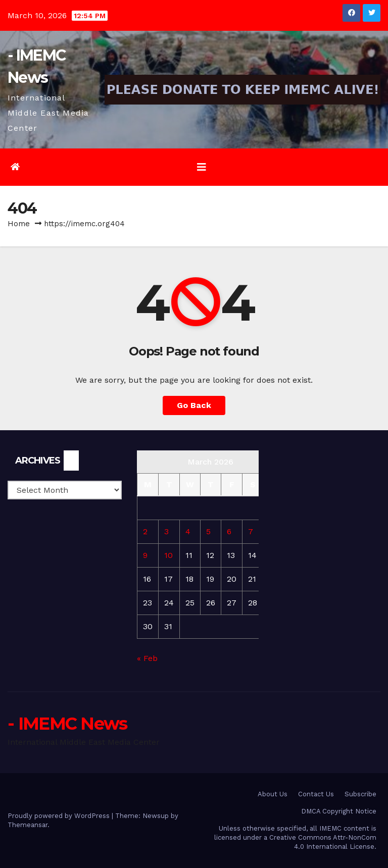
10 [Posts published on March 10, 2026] (168, 555)
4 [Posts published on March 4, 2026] (188, 531)
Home (19, 224)
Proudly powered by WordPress (60, 816)
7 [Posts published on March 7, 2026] (251, 531)
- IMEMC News (67, 724)
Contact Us (316, 794)
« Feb (147, 658)
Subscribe (360, 794)
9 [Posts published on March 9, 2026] (145, 555)
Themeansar (28, 825)
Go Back (194, 405)
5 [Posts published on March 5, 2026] (208, 531)
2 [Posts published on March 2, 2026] (145, 531)
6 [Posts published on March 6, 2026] (229, 531)
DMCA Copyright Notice (339, 811)
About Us (273, 794)
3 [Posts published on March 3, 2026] (166, 531)
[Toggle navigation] (202, 167)
